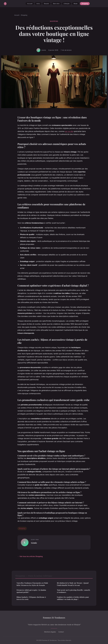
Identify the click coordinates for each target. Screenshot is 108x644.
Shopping (85, 4)
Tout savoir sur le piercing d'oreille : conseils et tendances (74, 591)
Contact (61, 632)
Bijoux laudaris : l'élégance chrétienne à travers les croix (31, 598)
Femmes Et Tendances (54, 618)
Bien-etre (56, 4)
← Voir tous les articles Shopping (30, 556)
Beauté (46, 4)
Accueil (30, 4)
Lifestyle (66, 4)
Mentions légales (50, 632)
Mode (76, 4)
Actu (38, 4)
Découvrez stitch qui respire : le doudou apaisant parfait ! (31, 591)
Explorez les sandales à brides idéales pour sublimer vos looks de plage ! (73, 598)
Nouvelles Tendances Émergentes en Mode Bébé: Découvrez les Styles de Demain (32, 584)
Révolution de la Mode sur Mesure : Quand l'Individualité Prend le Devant (73, 584)
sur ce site (69, 131)
